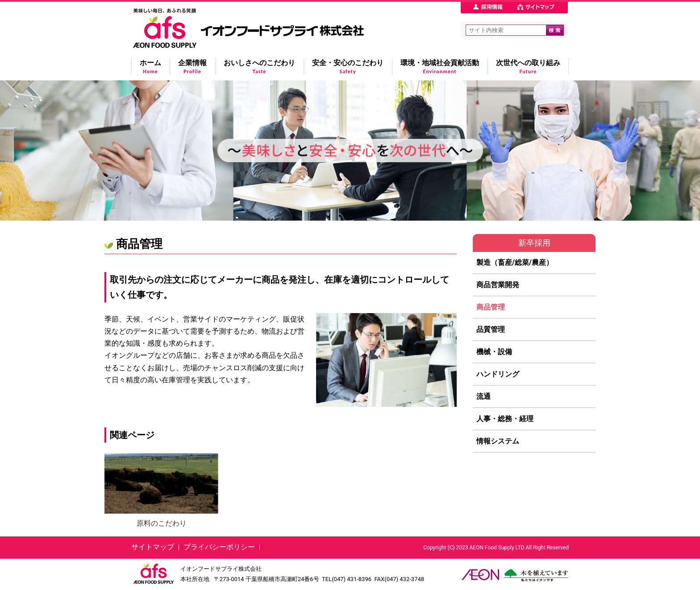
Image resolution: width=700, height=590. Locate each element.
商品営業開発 (498, 285)
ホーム (150, 67)
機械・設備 (494, 352)
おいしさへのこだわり (259, 67)
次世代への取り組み (528, 67)
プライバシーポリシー (219, 547)
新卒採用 (534, 243)
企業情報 (192, 67)
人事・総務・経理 (505, 419)
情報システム (498, 441)
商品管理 (491, 307)
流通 (483, 396)
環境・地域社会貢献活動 (440, 67)
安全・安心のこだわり (348, 67)
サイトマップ (153, 547)
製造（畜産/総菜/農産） (515, 262)
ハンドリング (498, 374)
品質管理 (491, 329)
